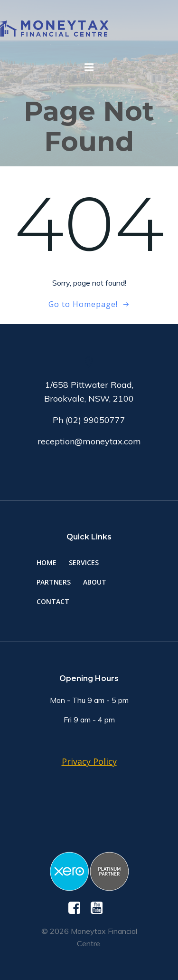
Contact (53, 601)
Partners (54, 582)
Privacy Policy (89, 761)
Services (84, 562)
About (95, 582)
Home (47, 562)
